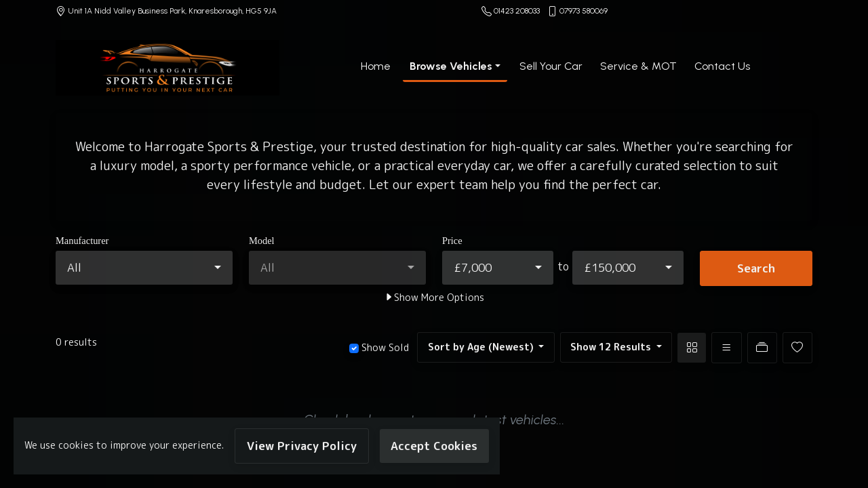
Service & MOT (638, 66)
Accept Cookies (434, 446)
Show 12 (612, 347)
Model (262, 241)
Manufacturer (82, 241)
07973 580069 (584, 11)
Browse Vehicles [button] (451, 66)
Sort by (482, 347)
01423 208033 (517, 11)
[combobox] (144, 268)
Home (376, 66)
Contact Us (722, 66)
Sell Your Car (551, 66)
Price (452, 241)
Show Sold (384, 348)
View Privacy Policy (302, 446)
